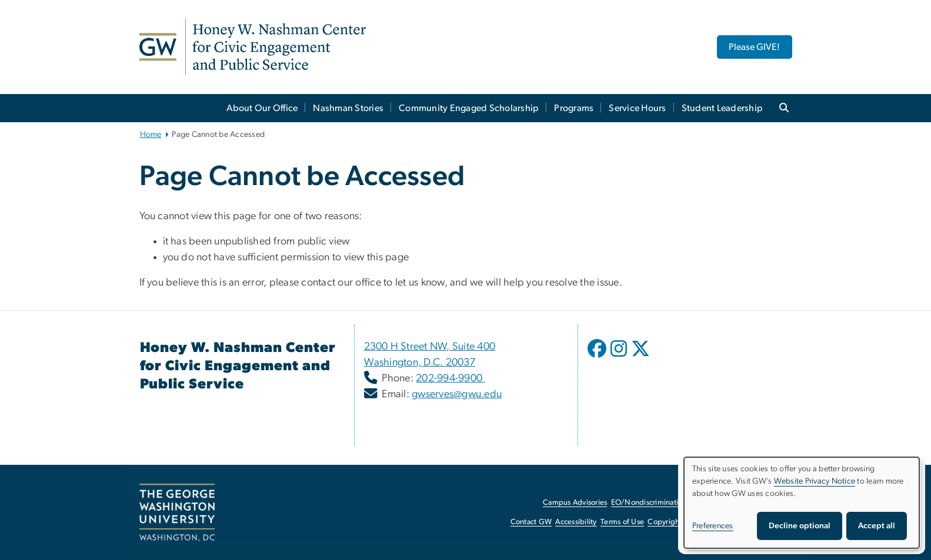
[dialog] (802, 503)
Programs (574, 108)
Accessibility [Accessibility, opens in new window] (576, 522)
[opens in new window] (598, 357)
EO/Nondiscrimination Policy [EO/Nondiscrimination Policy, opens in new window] (660, 503)
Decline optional (800, 526)
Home (151, 135)
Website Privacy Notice (815, 481)
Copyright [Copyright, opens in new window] (665, 522)
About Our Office (262, 108)
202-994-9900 (450, 378)
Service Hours (637, 108)
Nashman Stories (348, 108)
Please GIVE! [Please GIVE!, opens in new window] (754, 47)
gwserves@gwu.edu (457, 394)
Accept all (877, 526)
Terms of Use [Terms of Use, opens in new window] (622, 522)
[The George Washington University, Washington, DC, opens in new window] (177, 512)
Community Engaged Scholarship (469, 108)
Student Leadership (723, 108)
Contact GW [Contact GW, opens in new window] (531, 522)
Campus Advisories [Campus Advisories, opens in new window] (575, 503)
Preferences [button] (713, 526)
